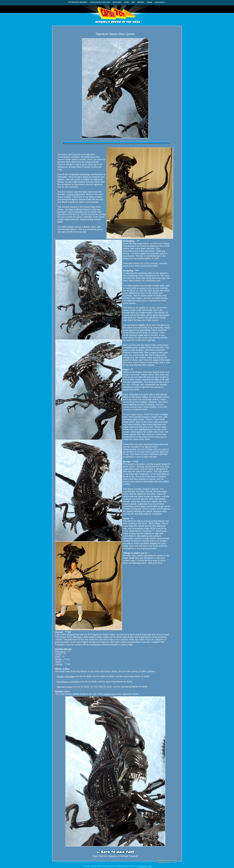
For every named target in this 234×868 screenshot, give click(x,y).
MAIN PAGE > (160, 2)
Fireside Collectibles (66, 676)
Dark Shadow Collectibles (68, 682)
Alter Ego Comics (64, 687)
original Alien (109, 694)
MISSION (141, 2)
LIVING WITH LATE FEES (100, 2)
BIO (133, 2)
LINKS (127, 2)
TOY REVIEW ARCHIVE (78, 2)
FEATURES (117, 2)
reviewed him (74, 194)
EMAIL (150, 2)
